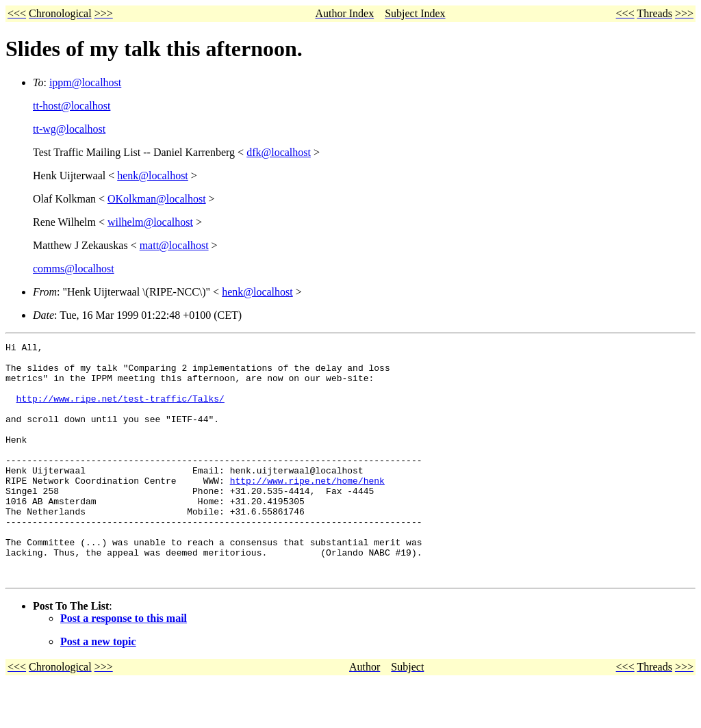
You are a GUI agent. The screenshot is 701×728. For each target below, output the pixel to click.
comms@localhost (74, 269)
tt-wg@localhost (69, 129)
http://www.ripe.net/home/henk (307, 509)
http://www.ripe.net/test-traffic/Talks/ (120, 411)
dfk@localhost (279, 152)
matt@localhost (174, 245)
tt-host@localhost (72, 106)
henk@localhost (153, 175)
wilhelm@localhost (150, 222)
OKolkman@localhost (157, 199)
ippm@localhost (85, 82)
